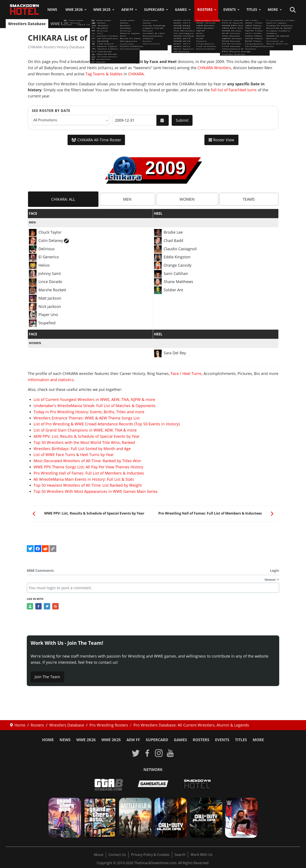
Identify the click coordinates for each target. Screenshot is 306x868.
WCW (160, 24)
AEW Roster (87, 24)
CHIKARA (136, 74)
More (273, 10)
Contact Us (117, 855)
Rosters (205, 10)
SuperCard (154, 10)
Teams (188, 24)
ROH (146, 24)
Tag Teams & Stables (104, 74)
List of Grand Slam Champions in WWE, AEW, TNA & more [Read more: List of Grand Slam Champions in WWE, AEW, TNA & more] (85, 430)
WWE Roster (62, 24)
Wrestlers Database (27, 24)
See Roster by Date (51, 111)
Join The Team (47, 677)
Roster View (221, 140)
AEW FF (127, 10)
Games (181, 10)
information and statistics (51, 380)
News (52, 10)
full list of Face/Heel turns (234, 90)
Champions (209, 24)
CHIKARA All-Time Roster (96, 140)
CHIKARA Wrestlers (214, 68)
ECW (173, 24)
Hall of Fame (235, 24)
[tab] (63, 199)
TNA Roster (113, 24)
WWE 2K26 (74, 10)
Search (180, 855)
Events (230, 10)
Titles (252, 10)
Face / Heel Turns (186, 373)
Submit (182, 120)
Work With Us (202, 855)
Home (48, 740)
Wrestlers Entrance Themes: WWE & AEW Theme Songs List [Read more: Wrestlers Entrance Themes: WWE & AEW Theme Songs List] (87, 418)
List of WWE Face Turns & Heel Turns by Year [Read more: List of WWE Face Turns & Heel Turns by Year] (74, 455)
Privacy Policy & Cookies (150, 855)
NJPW (132, 24)
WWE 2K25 (102, 10)
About (99, 855)
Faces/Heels (262, 24)
